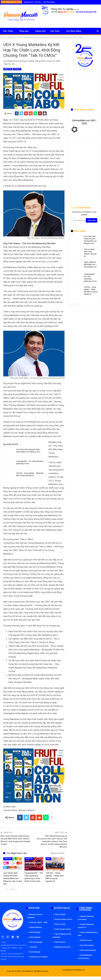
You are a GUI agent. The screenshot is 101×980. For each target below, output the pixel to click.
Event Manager (35, 952)
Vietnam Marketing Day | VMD (88, 934)
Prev (7, 889)
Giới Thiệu (8, 31)
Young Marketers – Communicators (86, 957)
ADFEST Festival (86, 940)
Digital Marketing (36, 927)
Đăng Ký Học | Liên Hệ (32, 2)
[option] (84, 266)
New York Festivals (87, 945)
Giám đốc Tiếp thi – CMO (39, 922)
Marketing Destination (63, 947)
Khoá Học (24, 31)
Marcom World (60, 914)
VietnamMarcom (78, 970)
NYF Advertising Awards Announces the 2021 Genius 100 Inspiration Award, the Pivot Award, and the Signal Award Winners (52, 841)
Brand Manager (35, 932)
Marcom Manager (36, 942)
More (68, 31)
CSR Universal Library (88, 950)
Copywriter (33, 947)
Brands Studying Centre (63, 919)
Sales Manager (35, 937)
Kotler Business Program (39, 957)
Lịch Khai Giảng (49, 2)
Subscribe (92, 220)
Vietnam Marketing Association (86, 918)
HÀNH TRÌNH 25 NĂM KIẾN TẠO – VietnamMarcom (90, 265)
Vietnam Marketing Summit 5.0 (86, 926)
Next (14, 889)
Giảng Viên (41, 31)
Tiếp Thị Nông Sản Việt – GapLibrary (62, 936)
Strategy (17, 69)
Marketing (8, 69)
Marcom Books (60, 924)
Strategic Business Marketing (35, 916)
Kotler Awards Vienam (63, 929)
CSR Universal (60, 942)
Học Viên (55, 31)
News (48, 859)
